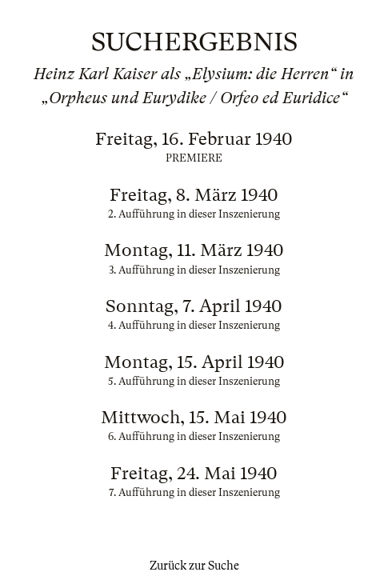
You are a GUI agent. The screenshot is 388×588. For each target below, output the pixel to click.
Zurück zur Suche (194, 566)
